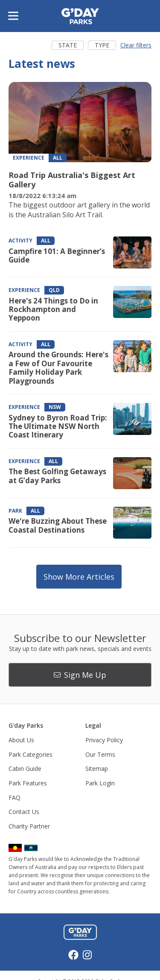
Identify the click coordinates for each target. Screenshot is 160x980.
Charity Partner (29, 826)
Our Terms (100, 754)
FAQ (15, 798)
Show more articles (79, 577)
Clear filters (136, 45)
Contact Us (24, 812)
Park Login (100, 783)
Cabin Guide (25, 769)
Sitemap (97, 769)
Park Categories (31, 754)
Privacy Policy (104, 740)
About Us (21, 740)
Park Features (28, 783)
